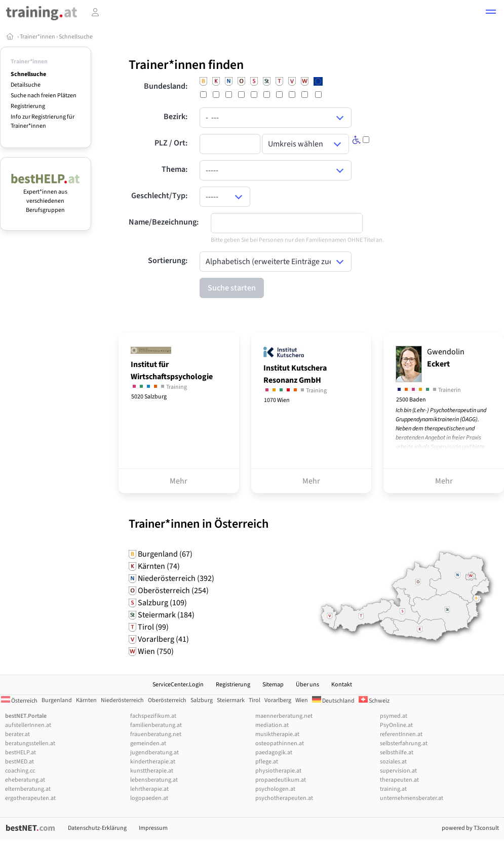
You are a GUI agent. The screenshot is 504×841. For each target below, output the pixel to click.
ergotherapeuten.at (30, 798)
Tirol (255, 700)
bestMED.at (20, 762)
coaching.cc (20, 771)
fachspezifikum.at (153, 716)
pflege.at (267, 762)
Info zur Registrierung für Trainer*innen (43, 121)
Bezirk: (176, 117)
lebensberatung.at (154, 780)
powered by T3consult (470, 828)
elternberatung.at (28, 789)
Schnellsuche (76, 37)
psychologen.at (275, 789)
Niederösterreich (122, 700)
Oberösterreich (167, 700)
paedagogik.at (274, 753)
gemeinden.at (148, 743)
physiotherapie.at (278, 771)
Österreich (19, 701)
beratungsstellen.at (30, 743)
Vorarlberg (278, 700)
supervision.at (398, 771)
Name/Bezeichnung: (164, 222)
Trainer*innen (37, 37)
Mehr (179, 481)
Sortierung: (168, 261)
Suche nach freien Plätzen (44, 96)
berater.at (17, 734)
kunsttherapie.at (152, 771)
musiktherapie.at (277, 734)
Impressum (153, 828)
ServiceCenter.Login (178, 685)
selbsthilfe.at (397, 753)
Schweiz (374, 701)
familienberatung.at (156, 725)
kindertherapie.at (153, 762)
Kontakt (342, 685)
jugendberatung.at (154, 753)
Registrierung (28, 106)
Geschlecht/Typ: (159, 196)
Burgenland (57, 700)
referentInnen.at (401, 734)
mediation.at (272, 725)
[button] (491, 13)
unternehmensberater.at (412, 798)
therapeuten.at (399, 780)
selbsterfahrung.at (404, 743)
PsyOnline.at (396, 725)
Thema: (175, 169)
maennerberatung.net (284, 716)
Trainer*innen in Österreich (199, 524)
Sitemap (273, 685)
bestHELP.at (21, 753)
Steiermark (231, 700)
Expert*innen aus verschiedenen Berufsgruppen (46, 196)
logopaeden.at (149, 798)
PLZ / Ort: (171, 143)
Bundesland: (166, 86)
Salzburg (202, 700)
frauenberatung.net (156, 734)
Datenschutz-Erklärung (97, 828)
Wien (302, 700)
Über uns (307, 685)
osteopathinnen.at (280, 743)
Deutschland (333, 701)
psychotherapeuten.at (284, 798)
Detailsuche (26, 85)
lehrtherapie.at (149, 789)
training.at (393, 789)
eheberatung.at (25, 780)
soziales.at (393, 762)
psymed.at (394, 716)
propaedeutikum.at (281, 780)
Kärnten (86, 700)
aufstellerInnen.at (28, 725)
